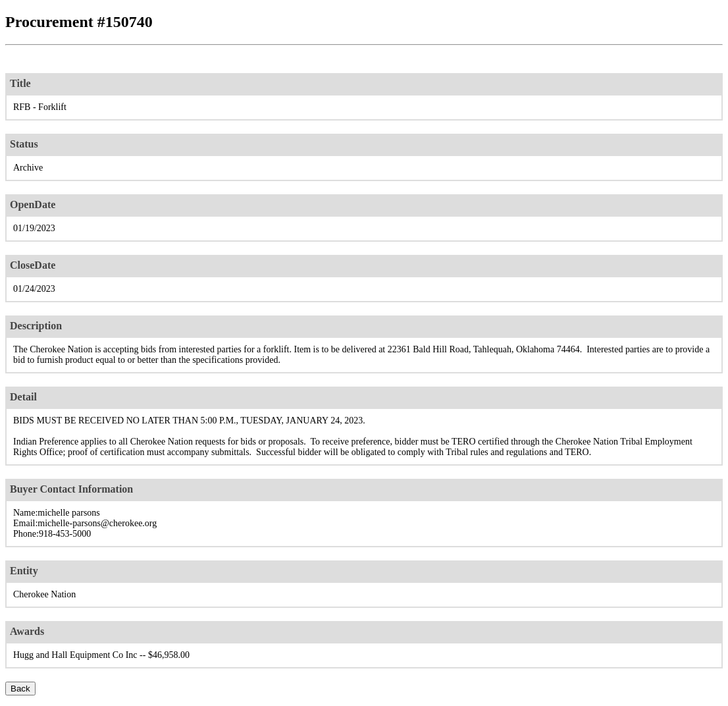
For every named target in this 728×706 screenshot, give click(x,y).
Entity (24, 571)
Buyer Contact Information (71, 489)
